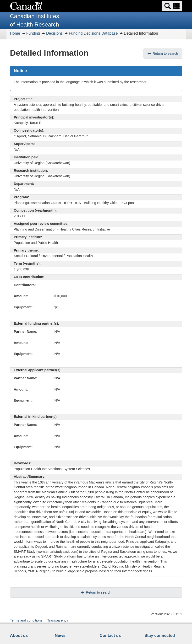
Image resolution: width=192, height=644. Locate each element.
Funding (33, 33)
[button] (172, 6)
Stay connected (160, 635)
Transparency (58, 620)
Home (15, 33)
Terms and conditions (26, 620)
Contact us (110, 635)
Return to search (165, 54)
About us (19, 635)
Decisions (54, 33)
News (60, 635)
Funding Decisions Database (93, 33)
